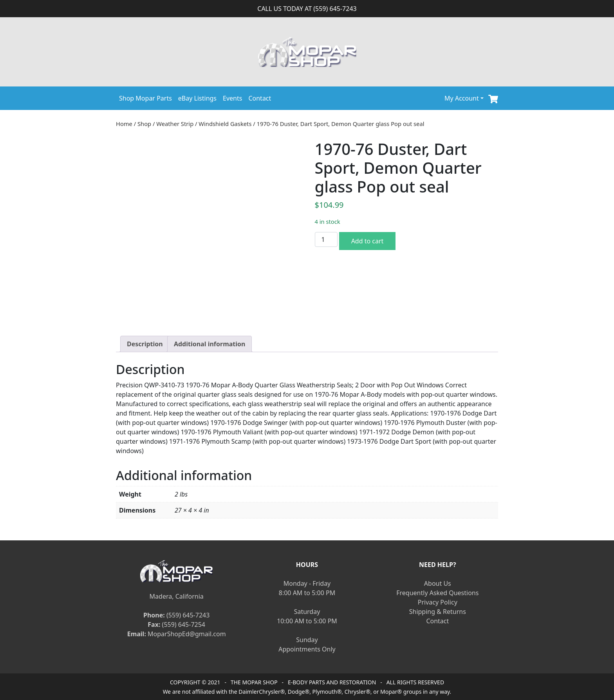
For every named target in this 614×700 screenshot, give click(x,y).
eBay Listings (197, 98)
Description (145, 344)
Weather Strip (175, 124)
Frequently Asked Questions (437, 593)
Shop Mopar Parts (145, 98)
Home (124, 124)
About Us (438, 583)
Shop (144, 124)
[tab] (145, 344)
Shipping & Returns (438, 612)
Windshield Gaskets (225, 124)
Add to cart (367, 241)
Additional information (210, 344)
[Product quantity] (326, 239)
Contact (260, 98)
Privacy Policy (438, 602)
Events (232, 98)
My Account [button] (462, 98)
